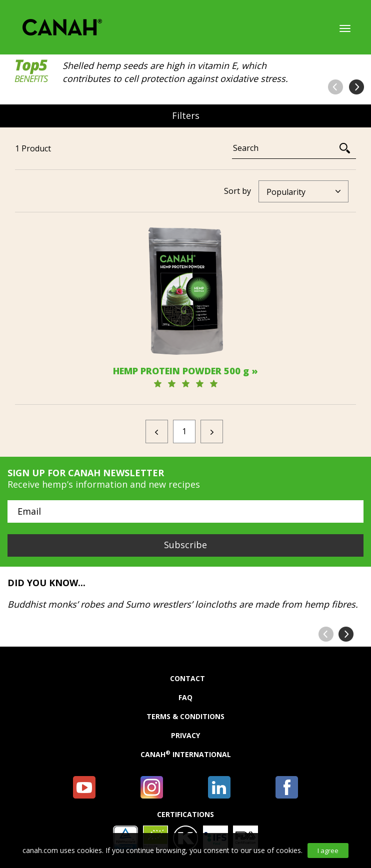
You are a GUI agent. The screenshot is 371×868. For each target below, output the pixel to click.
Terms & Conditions (185, 717)
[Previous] (157, 432)
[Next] (212, 432)
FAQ (185, 698)
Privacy (185, 736)
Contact (187, 679)
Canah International (186, 755)
